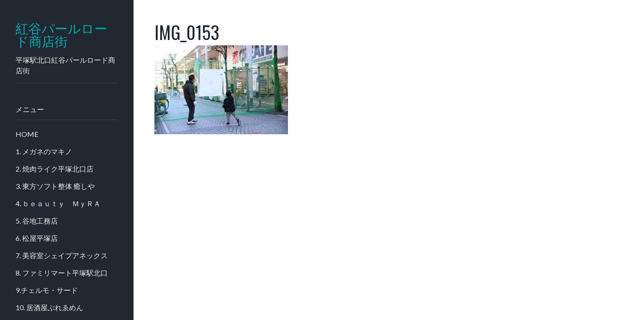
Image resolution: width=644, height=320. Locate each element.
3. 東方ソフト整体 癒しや (55, 186)
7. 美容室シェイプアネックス (62, 255)
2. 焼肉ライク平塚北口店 (55, 169)
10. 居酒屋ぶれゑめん (49, 307)
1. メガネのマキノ (44, 151)
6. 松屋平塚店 (37, 238)
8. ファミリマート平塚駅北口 (62, 273)
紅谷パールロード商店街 (61, 35)
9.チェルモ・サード (47, 290)
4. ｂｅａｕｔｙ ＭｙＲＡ (58, 203)
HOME (27, 134)
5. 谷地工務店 (37, 221)
